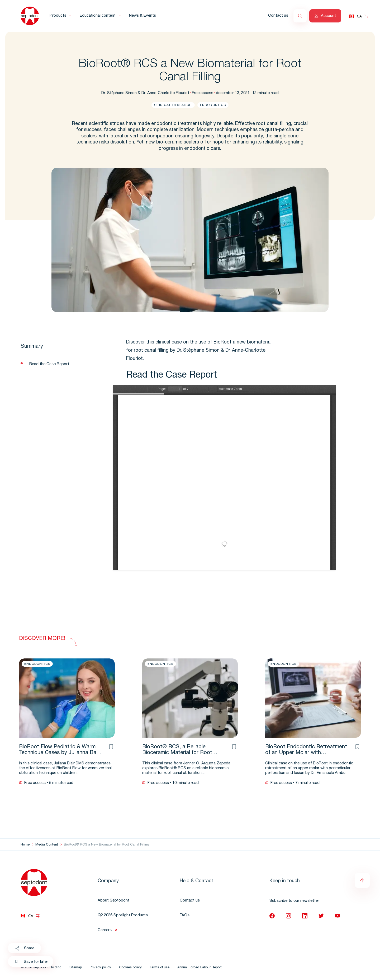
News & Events (142, 16)
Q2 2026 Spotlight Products (123, 915)
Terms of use (160, 968)
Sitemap (76, 968)
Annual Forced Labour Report (199, 968)
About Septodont (113, 901)
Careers (105, 930)
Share (24, 948)
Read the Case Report (49, 364)
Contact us (278, 16)
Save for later (31, 962)
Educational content (98, 16)
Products (58, 16)
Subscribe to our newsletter (294, 901)
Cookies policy (130, 968)
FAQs (185, 915)
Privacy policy (100, 968)
